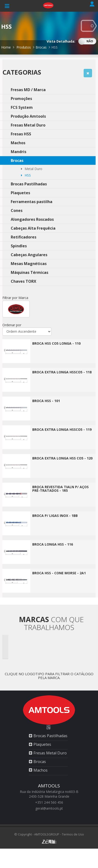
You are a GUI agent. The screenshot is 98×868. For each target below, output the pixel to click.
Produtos (24, 47)
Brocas (42, 47)
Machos (41, 770)
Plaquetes (42, 744)
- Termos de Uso (72, 834)
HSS (54, 47)
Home (6, 47)
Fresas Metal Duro (50, 753)
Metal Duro (32, 169)
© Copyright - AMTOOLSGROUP (37, 834)
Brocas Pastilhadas (50, 736)
